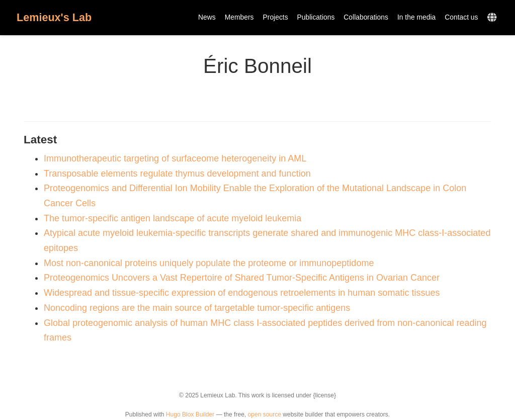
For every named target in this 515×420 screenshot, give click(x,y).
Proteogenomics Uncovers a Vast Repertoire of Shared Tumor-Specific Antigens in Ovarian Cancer (242, 278)
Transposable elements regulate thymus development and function (177, 174)
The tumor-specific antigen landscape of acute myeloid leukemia (173, 218)
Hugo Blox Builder (190, 414)
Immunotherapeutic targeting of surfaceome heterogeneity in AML (175, 158)
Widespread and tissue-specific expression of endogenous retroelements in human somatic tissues (242, 293)
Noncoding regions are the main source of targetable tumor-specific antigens (197, 308)
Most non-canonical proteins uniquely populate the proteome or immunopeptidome (209, 263)
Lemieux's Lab (54, 17)
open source (265, 414)
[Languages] (493, 18)
